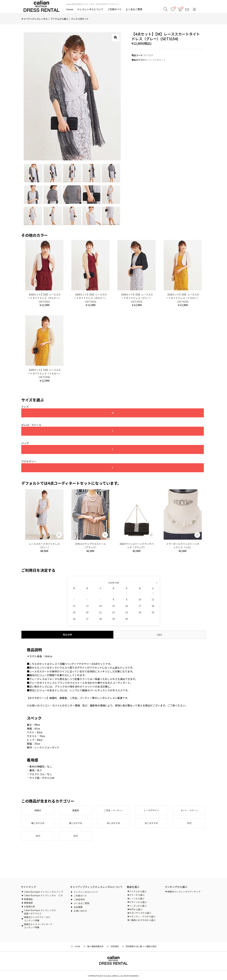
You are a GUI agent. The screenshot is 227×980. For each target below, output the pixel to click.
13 (87, 608)
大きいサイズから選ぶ (140, 913)
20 (87, 614)
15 (113, 608)
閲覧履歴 (28, 903)
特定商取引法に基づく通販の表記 (141, 946)
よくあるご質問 (134, 9)
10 (140, 601)
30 (127, 621)
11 (153, 601)
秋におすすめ (113, 826)
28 (100, 621)
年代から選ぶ (136, 909)
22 (113, 614)
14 (100, 608)
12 (74, 608)
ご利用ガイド (114, 9)
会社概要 (78, 907)
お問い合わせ (80, 911)
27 (87, 621)
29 (113, 621)
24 (140, 614)
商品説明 (67, 636)
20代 (189, 826)
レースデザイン (151, 812)
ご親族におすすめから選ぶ (142, 920)
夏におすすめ (76, 826)
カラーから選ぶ (137, 895)
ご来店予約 (79, 899)
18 (153, 608)
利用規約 (115, 946)
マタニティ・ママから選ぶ (142, 916)
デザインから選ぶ (138, 902)
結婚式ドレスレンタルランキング (184, 892)
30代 (38, 839)
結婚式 (38, 812)
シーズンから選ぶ (138, 906)
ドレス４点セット (80, 19)
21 (100, 614)
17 (140, 608)
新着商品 (28, 899)
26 (74, 621)
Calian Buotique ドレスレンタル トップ (44, 892)
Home (70, 9)
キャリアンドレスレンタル (34, 19)
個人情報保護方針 (95, 946)
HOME (77, 946)
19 (74, 614)
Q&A (160, 636)
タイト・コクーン (189, 812)
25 (153, 614)
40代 (76, 839)
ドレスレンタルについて (90, 9)
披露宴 (76, 812)
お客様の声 (29, 906)
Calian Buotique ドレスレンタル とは (43, 895)
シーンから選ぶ (137, 898)
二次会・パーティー (114, 812)
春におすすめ (38, 826)
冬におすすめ (151, 826)
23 (127, 614)
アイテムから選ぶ (59, 19)
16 (127, 608)
